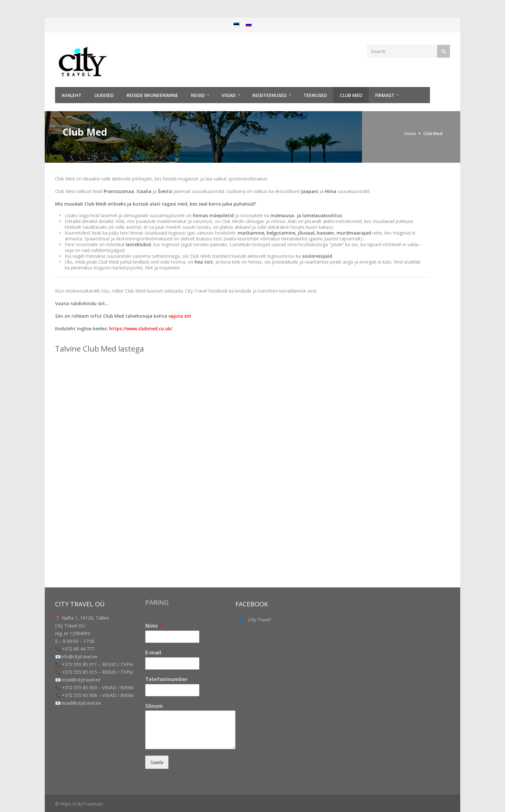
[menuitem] (236, 24)
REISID (198, 95)
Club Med (351, 95)
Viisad (229, 95)
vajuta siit (180, 316)
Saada (157, 762)
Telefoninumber (167, 679)
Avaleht (71, 95)
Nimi (154, 626)
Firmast (385, 95)
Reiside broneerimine (152, 95)
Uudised (104, 95)
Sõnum (156, 706)
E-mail (155, 653)
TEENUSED (315, 95)
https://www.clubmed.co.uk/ (141, 329)
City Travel (259, 619)
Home (410, 133)
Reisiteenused (270, 95)
